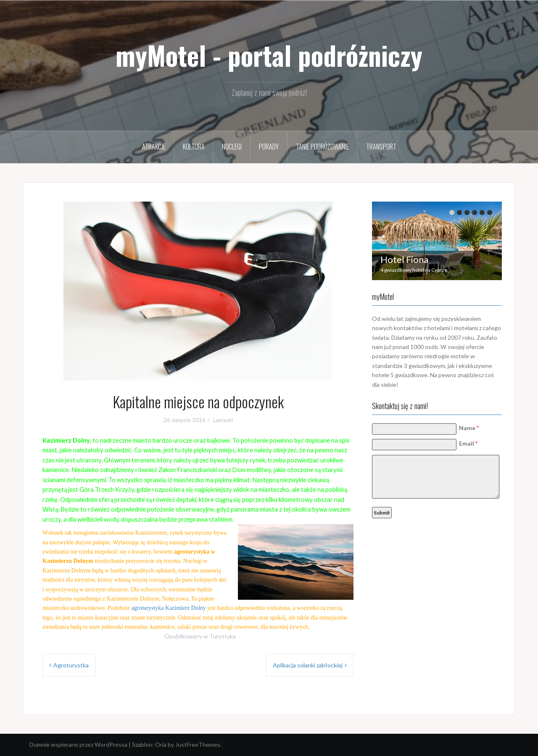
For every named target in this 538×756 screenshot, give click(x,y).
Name (470, 428)
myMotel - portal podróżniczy (269, 55)
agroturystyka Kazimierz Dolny (169, 608)
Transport (381, 147)
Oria (161, 744)
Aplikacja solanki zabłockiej (308, 665)
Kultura (194, 147)
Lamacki (223, 420)
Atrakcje (154, 147)
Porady (269, 147)
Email (469, 443)
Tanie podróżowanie (322, 147)
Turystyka (223, 636)
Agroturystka (71, 665)
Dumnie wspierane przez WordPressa (78, 744)
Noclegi (232, 147)
